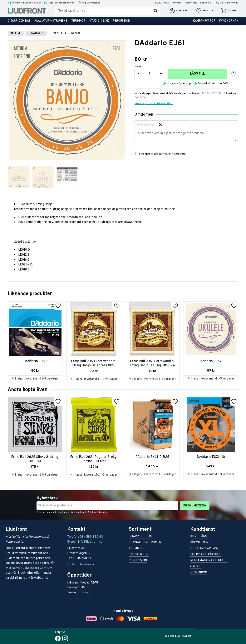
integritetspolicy (99, 512)
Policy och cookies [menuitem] (205, 555)
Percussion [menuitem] (121, 21)
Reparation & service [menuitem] (198, 3)
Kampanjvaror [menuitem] (204, 21)
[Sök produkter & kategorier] (103, 11)
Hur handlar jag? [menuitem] (204, 549)
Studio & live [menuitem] (99, 21)
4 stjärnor (149, 125)
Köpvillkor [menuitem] (199, 543)
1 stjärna (138, 125)
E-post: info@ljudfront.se (85, 542)
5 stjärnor (152, 125)
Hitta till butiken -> (81, 565)
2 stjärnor (142, 125)
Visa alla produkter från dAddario (154, 104)
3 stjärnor (145, 125)
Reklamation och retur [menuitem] (209, 561)
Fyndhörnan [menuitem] (229, 21)
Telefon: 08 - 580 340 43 (85, 537)
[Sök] (156, 11)
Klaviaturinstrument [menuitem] (51, 21)
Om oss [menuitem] (177, 3)
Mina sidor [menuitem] (199, 573)
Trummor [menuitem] (78, 21)
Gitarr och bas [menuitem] (19, 21)
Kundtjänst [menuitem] (162, 3)
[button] (204, 11)
